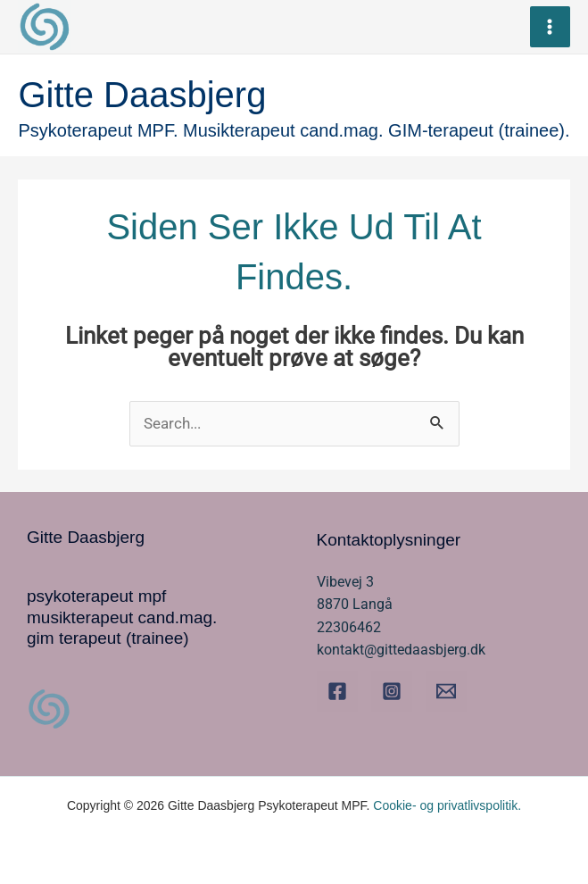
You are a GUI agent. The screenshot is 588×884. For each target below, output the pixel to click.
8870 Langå (355, 604)
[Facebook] (337, 691)
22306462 (349, 627)
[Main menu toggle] (551, 27)
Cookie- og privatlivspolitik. (447, 805)
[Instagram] (392, 691)
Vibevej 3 (345, 582)
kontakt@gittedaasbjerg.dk (401, 650)
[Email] (446, 691)
